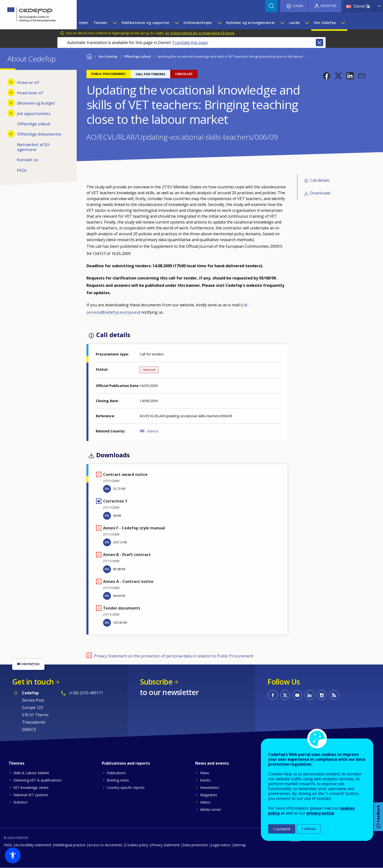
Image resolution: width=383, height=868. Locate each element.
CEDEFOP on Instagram (322, 695)
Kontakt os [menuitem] (28, 160)
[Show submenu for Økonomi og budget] (11, 103)
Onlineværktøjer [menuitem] (198, 23)
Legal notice (220, 845)
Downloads (320, 193)
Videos (205, 802)
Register (328, 6)
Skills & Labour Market (31, 773)
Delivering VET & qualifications (37, 780)
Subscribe (156, 682)
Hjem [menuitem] (84, 23)
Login (298, 6)
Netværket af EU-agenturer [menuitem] (34, 147)
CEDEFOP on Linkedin (309, 695)
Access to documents (106, 845)
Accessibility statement (33, 845)
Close (319, 43)
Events (205, 780)
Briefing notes (118, 780)
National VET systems (31, 795)
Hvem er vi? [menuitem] (28, 83)
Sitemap (239, 845)
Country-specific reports (126, 788)
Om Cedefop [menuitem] (325, 23)
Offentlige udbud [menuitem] (34, 124)
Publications (116, 773)
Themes (16, 763)
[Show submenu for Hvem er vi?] (11, 82)
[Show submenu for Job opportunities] (11, 113)
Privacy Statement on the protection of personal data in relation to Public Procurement (174, 656)
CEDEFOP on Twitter (285, 695)
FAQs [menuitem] (22, 170)
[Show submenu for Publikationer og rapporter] (177, 23)
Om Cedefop (108, 56)
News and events (212, 763)
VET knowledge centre (31, 788)
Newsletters (210, 788)
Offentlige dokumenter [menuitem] (39, 134)
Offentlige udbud (137, 56)
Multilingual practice (70, 845)
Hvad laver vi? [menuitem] (30, 93)
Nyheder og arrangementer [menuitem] (251, 23)
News (205, 773)
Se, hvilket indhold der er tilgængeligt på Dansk (200, 33)
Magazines (209, 795)
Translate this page (190, 43)
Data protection (195, 845)
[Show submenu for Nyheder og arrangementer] (282, 23)
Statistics (21, 802)
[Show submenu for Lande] (307, 23)
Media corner (211, 809)
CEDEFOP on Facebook (273, 695)
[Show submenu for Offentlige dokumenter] (11, 134)
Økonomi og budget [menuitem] (36, 103)
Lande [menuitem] (294, 23)
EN (107, 489)
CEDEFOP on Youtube (297, 695)
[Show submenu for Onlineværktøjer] (219, 23)
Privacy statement (165, 845)
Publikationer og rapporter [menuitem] (146, 23)
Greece (153, 431)
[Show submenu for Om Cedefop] (343, 23)
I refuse (309, 829)
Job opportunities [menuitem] (34, 114)
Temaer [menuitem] (101, 23)
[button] (327, 76)
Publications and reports (126, 763)
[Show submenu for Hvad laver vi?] (11, 93)
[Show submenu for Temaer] (115, 23)
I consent (282, 829)
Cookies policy (137, 845)
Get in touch (33, 682)
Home (90, 56)
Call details (320, 180)
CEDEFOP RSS (334, 695)
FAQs (8, 845)
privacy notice (320, 813)
